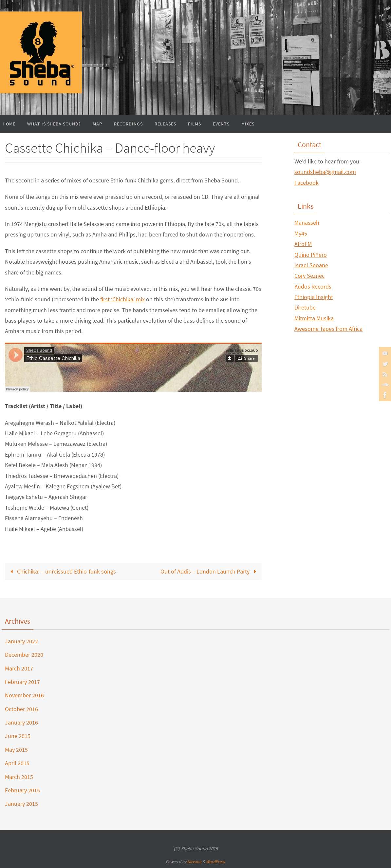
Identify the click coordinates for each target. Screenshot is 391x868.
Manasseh (307, 223)
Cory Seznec (309, 276)
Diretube (305, 307)
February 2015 (22, 790)
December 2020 (24, 655)
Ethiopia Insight (314, 297)
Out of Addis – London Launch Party (210, 571)
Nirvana (194, 862)
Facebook (307, 183)
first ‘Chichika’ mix (122, 299)
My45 (301, 233)
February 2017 (22, 682)
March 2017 (19, 668)
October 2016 (21, 709)
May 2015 (16, 750)
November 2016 (24, 695)
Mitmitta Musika (314, 318)
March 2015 (19, 777)
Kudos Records (313, 286)
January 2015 (21, 804)
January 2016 (21, 722)
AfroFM (303, 244)
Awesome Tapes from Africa (328, 329)
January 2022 (21, 641)
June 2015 (18, 736)
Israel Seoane (311, 265)
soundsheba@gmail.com (325, 172)
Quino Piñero (311, 255)
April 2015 (17, 763)
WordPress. (216, 862)
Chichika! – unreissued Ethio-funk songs (62, 571)
